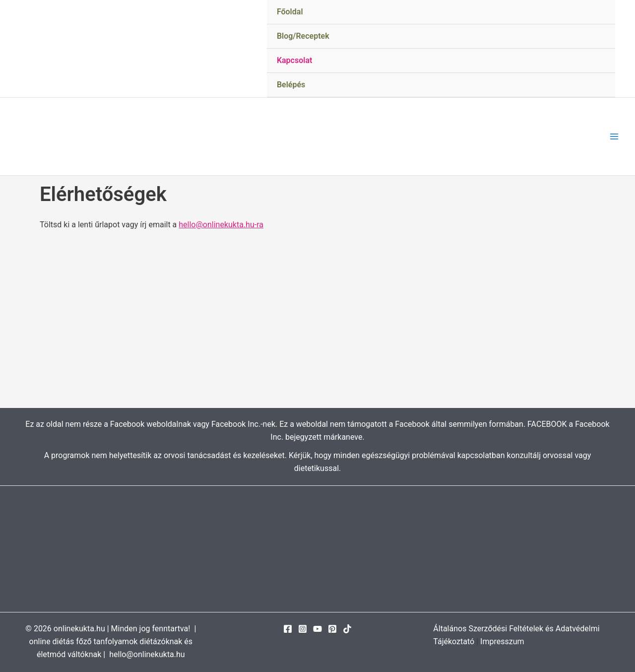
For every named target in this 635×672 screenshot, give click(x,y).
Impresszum (502, 641)
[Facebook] (288, 629)
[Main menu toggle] (614, 136)
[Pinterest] (332, 629)
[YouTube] (317, 629)
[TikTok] (347, 629)
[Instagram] (303, 629)
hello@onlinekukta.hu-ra (221, 225)
